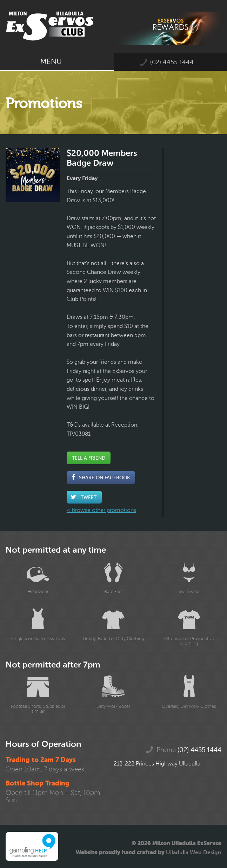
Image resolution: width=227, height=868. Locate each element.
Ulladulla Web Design (194, 853)
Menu (57, 62)
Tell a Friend (89, 458)
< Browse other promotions (101, 510)
